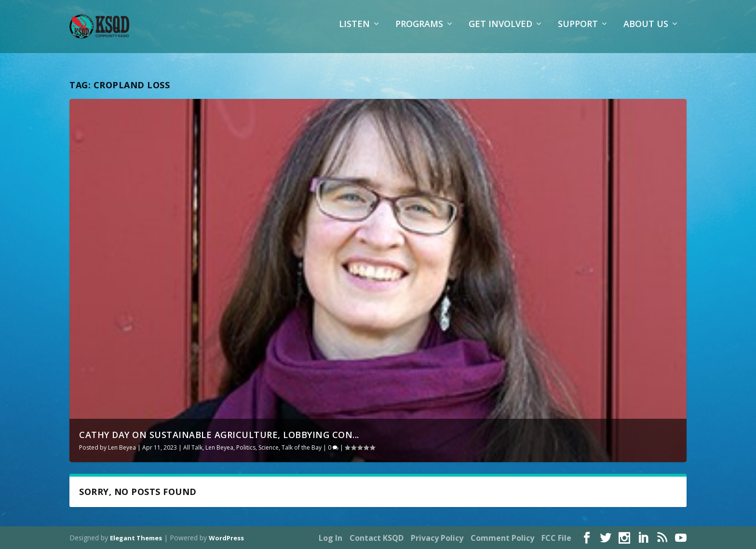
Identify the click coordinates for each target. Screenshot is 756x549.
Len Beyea (122, 447)
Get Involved (500, 31)
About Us (646, 31)
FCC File (556, 538)
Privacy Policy (437, 538)
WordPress (226, 538)
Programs (419, 31)
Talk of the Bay (302, 447)
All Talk (193, 447)
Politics (246, 447)
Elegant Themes (136, 538)
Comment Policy (502, 538)
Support (578, 31)
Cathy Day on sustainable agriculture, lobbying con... (219, 435)
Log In (331, 538)
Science (269, 447)
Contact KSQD (377, 538)
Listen (354, 31)
